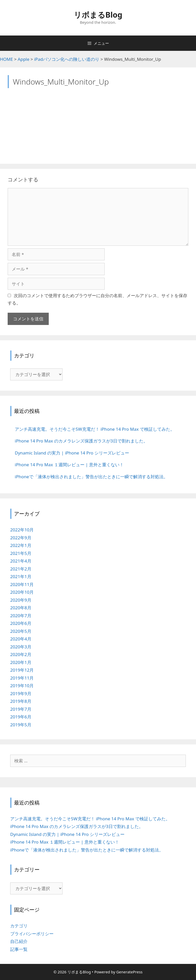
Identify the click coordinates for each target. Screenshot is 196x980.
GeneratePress (129, 972)
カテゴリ (19, 926)
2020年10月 (22, 592)
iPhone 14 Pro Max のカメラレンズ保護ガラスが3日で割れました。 (77, 826)
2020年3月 (21, 647)
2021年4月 (21, 561)
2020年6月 (21, 623)
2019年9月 (21, 693)
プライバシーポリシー (32, 934)
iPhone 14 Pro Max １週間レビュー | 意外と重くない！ (65, 842)
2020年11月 (22, 584)
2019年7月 (21, 709)
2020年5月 (21, 631)
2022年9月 (21, 538)
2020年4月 (21, 639)
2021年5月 (21, 553)
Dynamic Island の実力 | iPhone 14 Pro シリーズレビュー (67, 834)
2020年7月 (21, 616)
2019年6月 (21, 717)
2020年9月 (21, 600)
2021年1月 (21, 576)
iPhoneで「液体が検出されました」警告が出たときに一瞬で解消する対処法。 (87, 850)
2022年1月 (21, 545)
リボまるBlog (98, 15)
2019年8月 (21, 701)
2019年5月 (21, 725)
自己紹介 (19, 941)
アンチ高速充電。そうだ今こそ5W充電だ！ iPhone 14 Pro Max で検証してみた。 (90, 819)
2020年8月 (21, 608)
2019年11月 (22, 678)
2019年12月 (22, 670)
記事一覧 (19, 949)
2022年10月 (22, 530)
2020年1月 (21, 662)
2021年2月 (21, 569)
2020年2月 (21, 654)
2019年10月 (22, 686)
